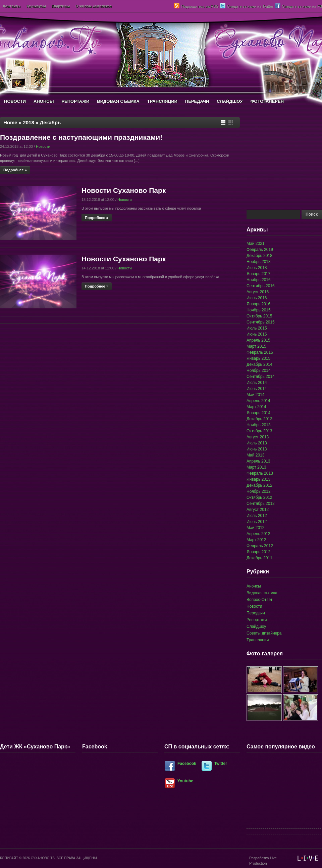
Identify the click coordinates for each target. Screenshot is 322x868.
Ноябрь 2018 (259, 262)
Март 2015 (256, 346)
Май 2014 (256, 395)
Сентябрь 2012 (261, 504)
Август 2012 (258, 510)
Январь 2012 (258, 552)
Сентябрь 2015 (261, 322)
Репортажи (257, 620)
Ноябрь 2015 (259, 310)
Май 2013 (256, 455)
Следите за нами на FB (302, 6)
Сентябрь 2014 (261, 377)
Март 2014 (256, 407)
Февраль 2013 (260, 473)
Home (10, 122)
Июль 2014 (257, 383)
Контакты (12, 6)
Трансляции (258, 640)
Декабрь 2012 (259, 485)
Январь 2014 (258, 413)
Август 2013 (258, 437)
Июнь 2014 (257, 389)
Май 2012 (256, 528)
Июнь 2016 (257, 298)
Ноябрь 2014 (259, 371)
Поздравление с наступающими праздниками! (81, 137)
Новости (43, 146)
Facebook (187, 764)
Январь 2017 (258, 274)
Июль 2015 (257, 328)
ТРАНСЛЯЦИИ (162, 101)
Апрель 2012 (258, 534)
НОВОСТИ (15, 101)
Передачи (256, 613)
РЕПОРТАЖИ (75, 101)
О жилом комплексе (94, 6)
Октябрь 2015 (259, 316)
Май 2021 (256, 244)
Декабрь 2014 (259, 364)
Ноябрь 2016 (259, 280)
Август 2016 (258, 292)
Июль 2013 (257, 443)
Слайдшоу (256, 626)
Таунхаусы (36, 6)
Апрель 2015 (258, 340)
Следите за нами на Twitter (250, 6)
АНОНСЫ (44, 101)
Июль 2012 (257, 516)
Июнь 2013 (257, 449)
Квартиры (61, 6)
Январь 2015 (258, 358)
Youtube (185, 781)
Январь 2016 (258, 304)
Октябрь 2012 (259, 497)
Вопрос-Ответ (259, 600)
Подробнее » (15, 170)
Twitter (221, 764)
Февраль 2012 (260, 546)
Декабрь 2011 (259, 558)
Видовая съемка (262, 593)
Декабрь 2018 (259, 256)
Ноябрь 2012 (259, 491)
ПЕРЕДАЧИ (197, 101)
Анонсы (254, 586)
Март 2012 (256, 540)
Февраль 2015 (260, 352)
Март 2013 (256, 467)
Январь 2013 (258, 479)
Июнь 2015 (257, 334)
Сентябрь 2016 (261, 286)
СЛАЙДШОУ (230, 101)
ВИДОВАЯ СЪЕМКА (118, 101)
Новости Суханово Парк (124, 190)
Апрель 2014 (258, 401)
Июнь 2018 (257, 268)
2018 (28, 122)
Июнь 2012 (257, 522)
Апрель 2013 (258, 461)
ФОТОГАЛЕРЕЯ (267, 101)
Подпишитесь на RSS (200, 6)
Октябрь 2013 (259, 431)
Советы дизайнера (264, 633)
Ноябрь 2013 (259, 425)
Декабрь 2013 (259, 419)
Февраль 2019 (260, 250)
